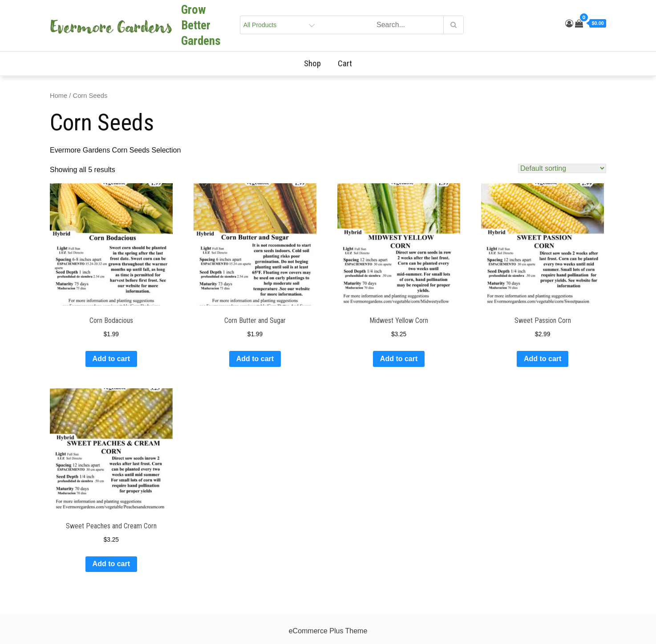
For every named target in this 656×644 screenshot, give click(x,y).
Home (59, 96)
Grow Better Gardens (201, 25)
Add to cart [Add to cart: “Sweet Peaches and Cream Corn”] (111, 564)
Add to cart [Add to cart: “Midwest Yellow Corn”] (399, 359)
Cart (345, 63)
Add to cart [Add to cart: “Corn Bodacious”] (111, 359)
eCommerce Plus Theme (328, 631)
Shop (316, 63)
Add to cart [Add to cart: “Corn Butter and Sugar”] (255, 359)
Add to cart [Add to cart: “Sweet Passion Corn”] (543, 359)
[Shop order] (562, 168)
